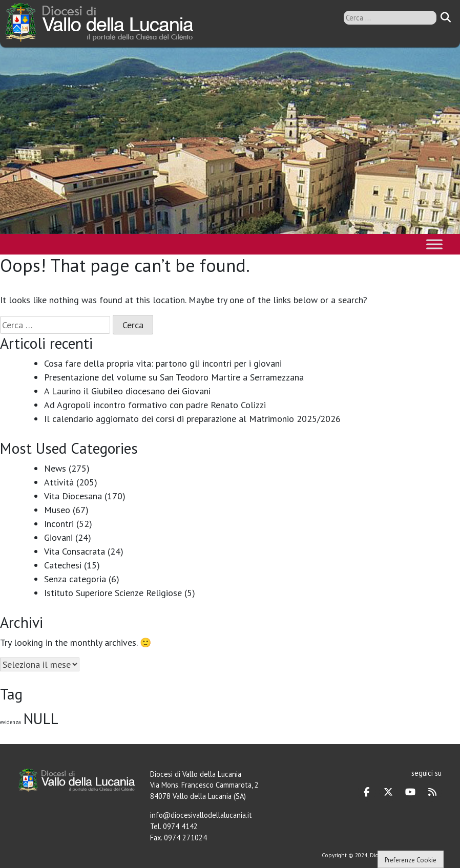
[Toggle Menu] (434, 244)
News (55, 468)
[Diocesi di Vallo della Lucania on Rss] (432, 792)
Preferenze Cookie (411, 860)
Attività (59, 482)
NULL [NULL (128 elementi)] (41, 718)
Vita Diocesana (73, 496)
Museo (57, 510)
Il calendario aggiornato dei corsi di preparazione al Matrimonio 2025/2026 (192, 419)
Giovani (58, 537)
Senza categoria (75, 579)
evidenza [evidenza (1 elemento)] (11, 722)
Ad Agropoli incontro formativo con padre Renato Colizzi (155, 405)
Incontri (59, 524)
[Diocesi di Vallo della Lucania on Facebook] (367, 792)
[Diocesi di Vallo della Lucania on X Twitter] (388, 792)
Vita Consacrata (75, 551)
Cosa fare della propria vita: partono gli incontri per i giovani (163, 363)
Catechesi (63, 565)
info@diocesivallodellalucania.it (201, 815)
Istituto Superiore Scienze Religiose (113, 593)
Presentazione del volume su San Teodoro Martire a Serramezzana (174, 377)
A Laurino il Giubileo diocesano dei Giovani (127, 391)
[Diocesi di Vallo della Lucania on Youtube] (410, 792)
